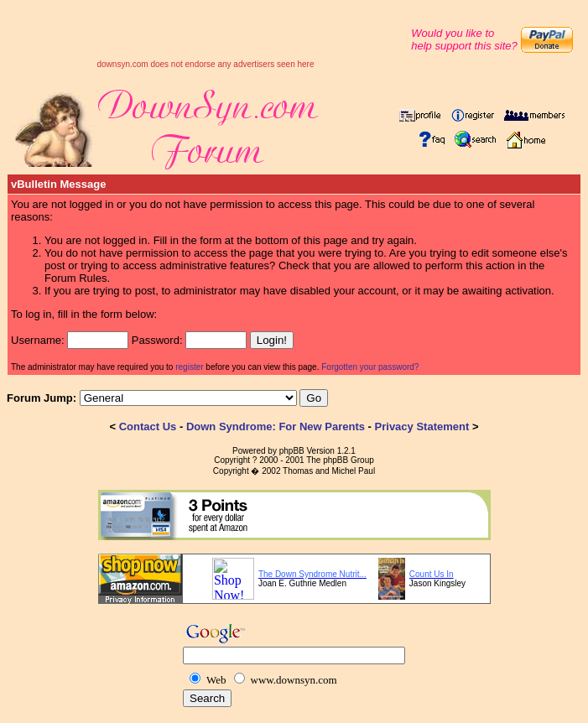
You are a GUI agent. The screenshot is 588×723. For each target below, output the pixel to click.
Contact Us (148, 427)
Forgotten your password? (370, 367)
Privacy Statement (422, 427)
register (189, 367)
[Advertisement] (206, 34)
